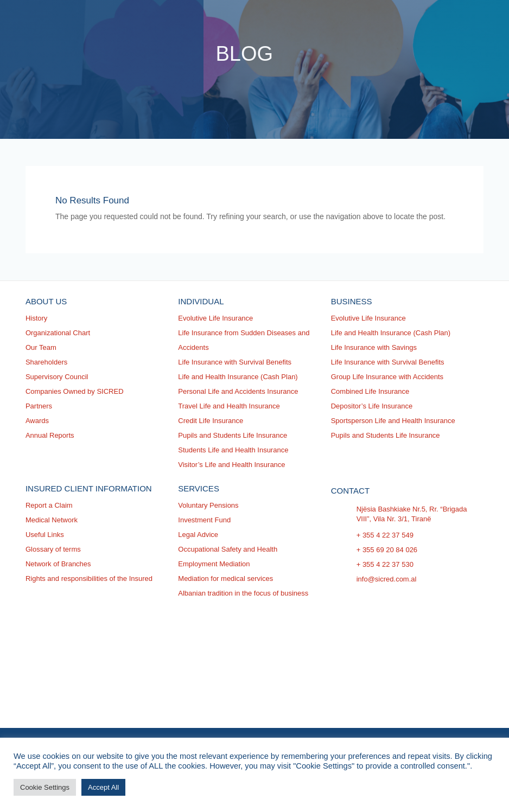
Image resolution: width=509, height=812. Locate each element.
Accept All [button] (103, 787)
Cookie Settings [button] (45, 787)
